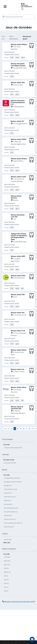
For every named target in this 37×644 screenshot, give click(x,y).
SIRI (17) (6, 568)
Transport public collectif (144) (13, 448)
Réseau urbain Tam (18, 313)
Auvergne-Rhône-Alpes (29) (12, 478)
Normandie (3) (8, 504)
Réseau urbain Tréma (18, 387)
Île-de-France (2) (9, 527)
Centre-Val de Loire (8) (11, 489)
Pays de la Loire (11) (10, 519)
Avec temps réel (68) (10, 463)
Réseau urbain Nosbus (19, 159)
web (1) (6, 591)
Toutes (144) (8, 540)
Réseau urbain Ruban (19, 350)
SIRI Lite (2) (7, 572)
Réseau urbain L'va (18, 369)
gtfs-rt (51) (7, 565)
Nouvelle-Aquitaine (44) (11, 508)
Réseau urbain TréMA (19, 139)
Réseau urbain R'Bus (18, 276)
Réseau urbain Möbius (19, 45)
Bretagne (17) (8, 485)
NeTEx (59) (7, 561)
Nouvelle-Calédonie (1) (11, 512)
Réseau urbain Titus (18, 83)
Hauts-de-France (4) (10, 497)
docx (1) (6, 580)
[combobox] (18, 17)
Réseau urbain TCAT (18, 331)
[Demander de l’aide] (32, 639)
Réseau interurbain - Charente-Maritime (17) (18, 103)
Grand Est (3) (8, 493)
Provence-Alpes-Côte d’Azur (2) (13, 523)
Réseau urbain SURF (18, 256)
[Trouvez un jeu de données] (18, 17)
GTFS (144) (7, 557)
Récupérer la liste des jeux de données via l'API (20, 601)
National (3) (7, 500)
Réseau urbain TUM (18, 295)
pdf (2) (6, 576)
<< (5, 429)
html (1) (6, 583)
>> (33, 429)
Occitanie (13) (8, 515)
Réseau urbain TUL (17, 121)
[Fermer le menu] (11, 7)
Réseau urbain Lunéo (18, 177)
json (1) (6, 587)
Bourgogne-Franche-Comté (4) (13, 482)
